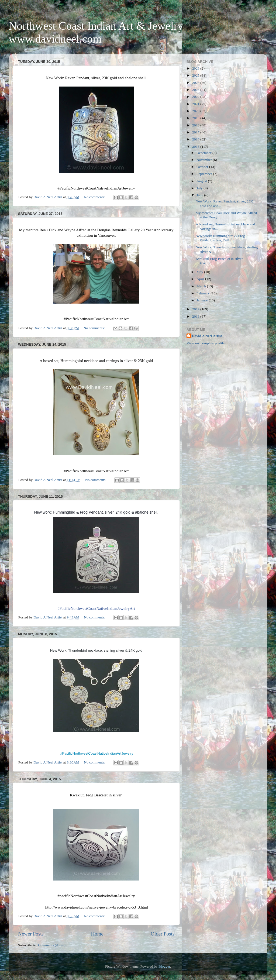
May (200, 272)
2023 (196, 90)
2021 (196, 104)
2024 (196, 83)
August (202, 181)
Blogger (164, 966)
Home (97, 934)
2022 (196, 97)
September (205, 174)
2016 (196, 139)
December (204, 153)
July (200, 188)
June (200, 195)
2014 (196, 309)
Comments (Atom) (52, 945)
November (205, 160)
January (203, 300)
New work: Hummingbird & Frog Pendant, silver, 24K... (220, 238)
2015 (196, 147)
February (203, 293)
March (202, 286)
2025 (196, 75)
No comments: (95, 197)
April (201, 279)
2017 (196, 132)
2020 (196, 111)
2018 (196, 125)
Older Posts (163, 934)
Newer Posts (31, 934)
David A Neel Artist (207, 336)
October (203, 167)
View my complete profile (206, 343)
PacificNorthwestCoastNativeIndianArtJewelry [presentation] (97, 753)
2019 (196, 118)
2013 (196, 316)
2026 (196, 68)
